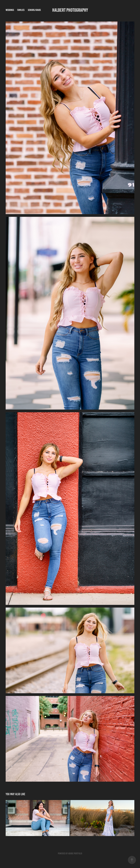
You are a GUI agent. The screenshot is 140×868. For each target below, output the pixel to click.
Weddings (10, 10)
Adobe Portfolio (75, 853)
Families (21, 10)
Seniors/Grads (34, 10)
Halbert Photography (70, 10)
